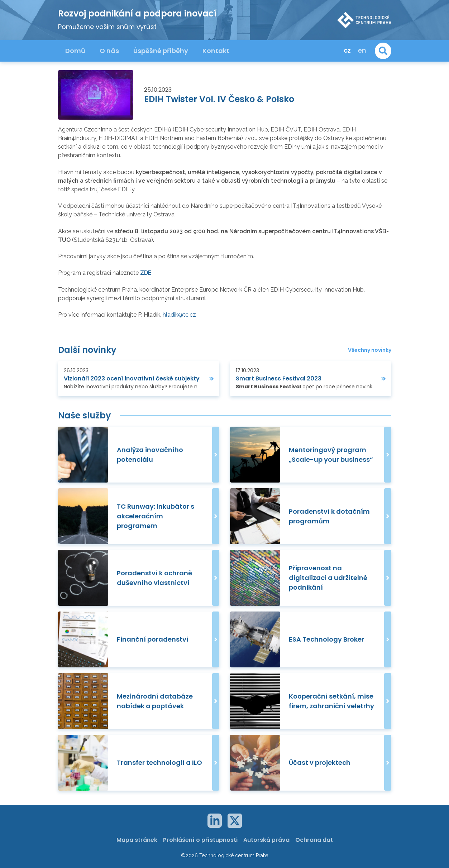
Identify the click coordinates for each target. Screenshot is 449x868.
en (362, 50)
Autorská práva (266, 840)
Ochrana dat (314, 840)
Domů (75, 51)
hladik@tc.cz (179, 315)
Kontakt (216, 51)
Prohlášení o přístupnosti (200, 840)
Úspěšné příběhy (161, 51)
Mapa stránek (137, 840)
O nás (109, 51)
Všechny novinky (370, 350)
